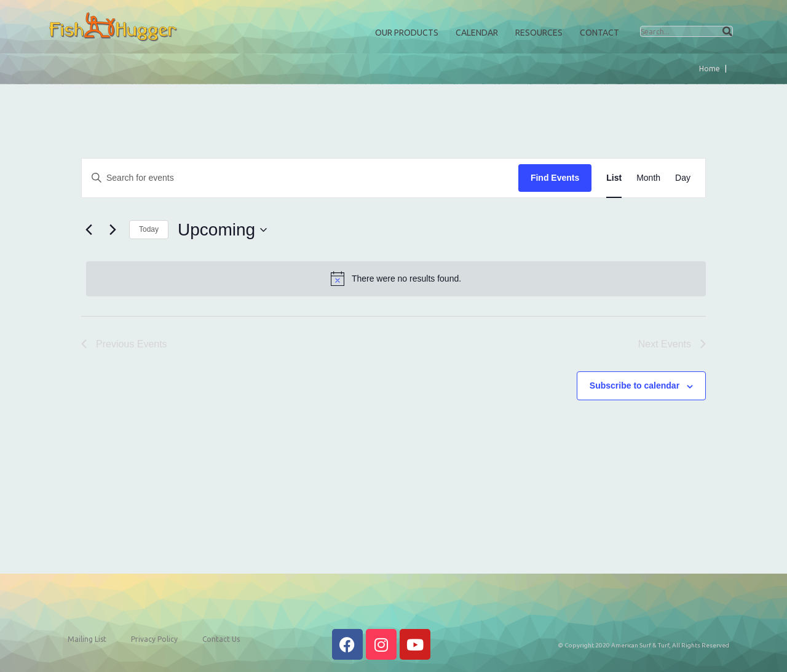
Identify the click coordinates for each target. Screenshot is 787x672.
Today (149, 229)
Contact (599, 33)
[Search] (727, 31)
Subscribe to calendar (635, 385)
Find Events (555, 178)
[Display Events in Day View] (683, 178)
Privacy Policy (154, 639)
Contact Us (221, 639)
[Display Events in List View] (614, 178)
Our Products (407, 33)
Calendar (477, 33)
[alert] (396, 279)
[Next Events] (113, 230)
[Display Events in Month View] (648, 178)
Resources (539, 33)
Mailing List (87, 639)
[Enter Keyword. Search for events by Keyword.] (300, 178)
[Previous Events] (89, 230)
